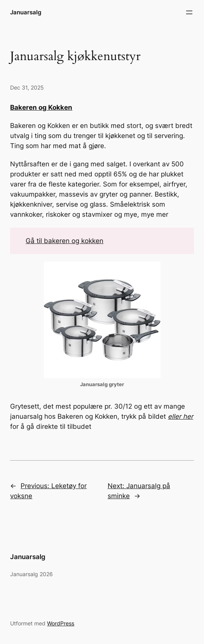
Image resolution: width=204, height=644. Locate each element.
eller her (180, 416)
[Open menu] (189, 12)
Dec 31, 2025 (27, 87)
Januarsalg (26, 12)
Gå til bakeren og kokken (65, 241)
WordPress (61, 623)
